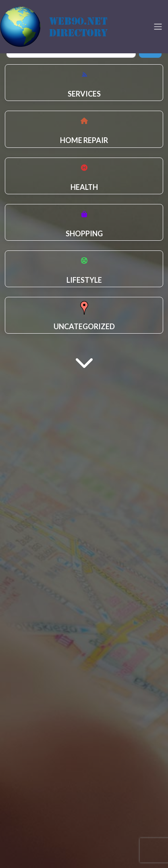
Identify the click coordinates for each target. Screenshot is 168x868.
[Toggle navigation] (158, 27)
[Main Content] (84, 362)
